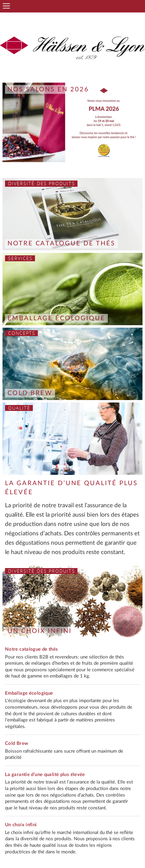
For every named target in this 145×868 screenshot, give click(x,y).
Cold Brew (30, 393)
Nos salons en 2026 (48, 89)
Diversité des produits (42, 183)
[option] (72, 122)
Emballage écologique (56, 318)
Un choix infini (40, 631)
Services (20, 258)
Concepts (22, 333)
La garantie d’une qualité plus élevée (45, 775)
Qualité (19, 408)
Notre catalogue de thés (61, 244)
